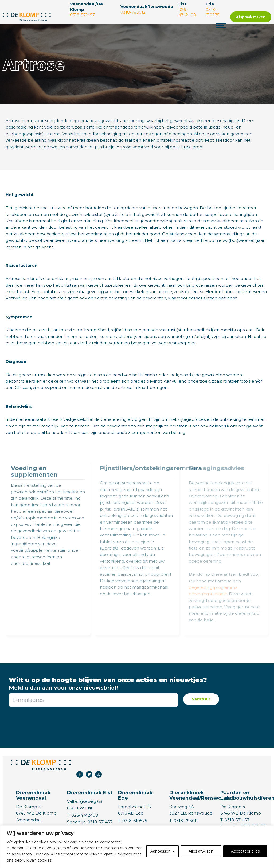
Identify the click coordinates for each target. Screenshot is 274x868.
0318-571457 (100, 822)
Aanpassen (161, 851)
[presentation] (93, 724)
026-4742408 (85, 815)
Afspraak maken (251, 17)
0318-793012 (186, 821)
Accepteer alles (245, 851)
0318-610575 (135, 821)
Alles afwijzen (201, 851)
